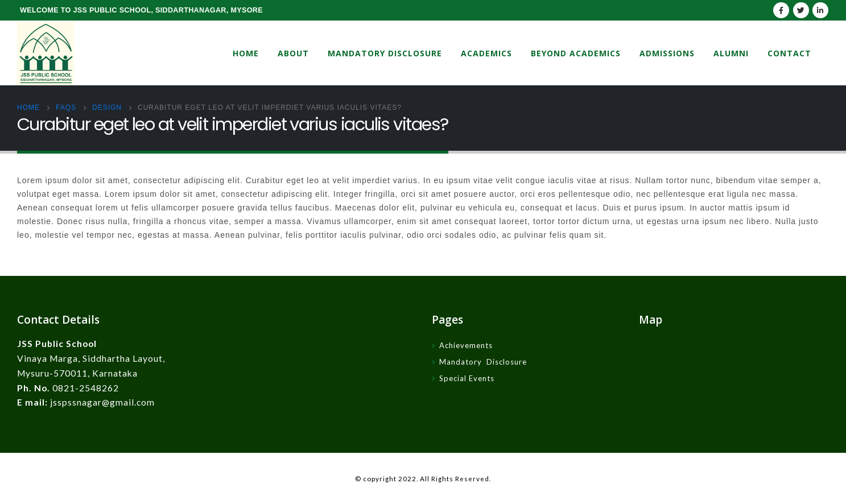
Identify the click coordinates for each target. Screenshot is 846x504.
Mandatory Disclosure (385, 53)
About (293, 53)
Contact (789, 53)
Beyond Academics (576, 53)
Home (246, 53)
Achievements (466, 345)
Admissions (667, 53)
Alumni (731, 53)
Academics (486, 53)
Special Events (467, 378)
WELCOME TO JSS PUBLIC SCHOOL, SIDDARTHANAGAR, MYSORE (141, 10)
